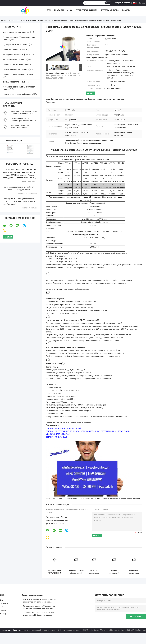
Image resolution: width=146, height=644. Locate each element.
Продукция (21, 20)
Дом (49, 10)
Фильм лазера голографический (18, 94)
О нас (70, 10)
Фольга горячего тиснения (15, 49)
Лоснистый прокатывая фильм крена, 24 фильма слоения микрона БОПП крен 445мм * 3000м (134, 572)
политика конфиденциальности (15, 630)
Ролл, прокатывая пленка (15, 59)
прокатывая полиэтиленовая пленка (82, 498)
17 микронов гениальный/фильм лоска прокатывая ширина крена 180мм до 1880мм (39, 608)
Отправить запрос (123, 3)
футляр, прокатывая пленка (16, 44)
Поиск (108, 3)
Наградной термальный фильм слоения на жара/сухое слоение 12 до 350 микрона (94, 572)
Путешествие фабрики (87, 10)
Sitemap (3, 614)
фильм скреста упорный (14, 82)
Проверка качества (109, 10)
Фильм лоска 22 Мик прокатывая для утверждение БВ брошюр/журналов (38, 614)
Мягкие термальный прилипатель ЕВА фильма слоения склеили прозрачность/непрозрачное (114, 572)
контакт (90, 93)
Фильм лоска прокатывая (15, 64)
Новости (126, 10)
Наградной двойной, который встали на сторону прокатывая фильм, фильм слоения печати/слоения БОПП (39, 601)
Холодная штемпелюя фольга (17, 54)
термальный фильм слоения (39, 20)
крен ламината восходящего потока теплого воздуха (119, 498)
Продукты (59, 10)
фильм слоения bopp (58, 498)
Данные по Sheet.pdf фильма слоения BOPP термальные (69, 422)
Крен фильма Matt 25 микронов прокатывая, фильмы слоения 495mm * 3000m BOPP (63, 76)
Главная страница (7, 20)
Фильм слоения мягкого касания (18, 74)
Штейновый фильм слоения (16, 69)
